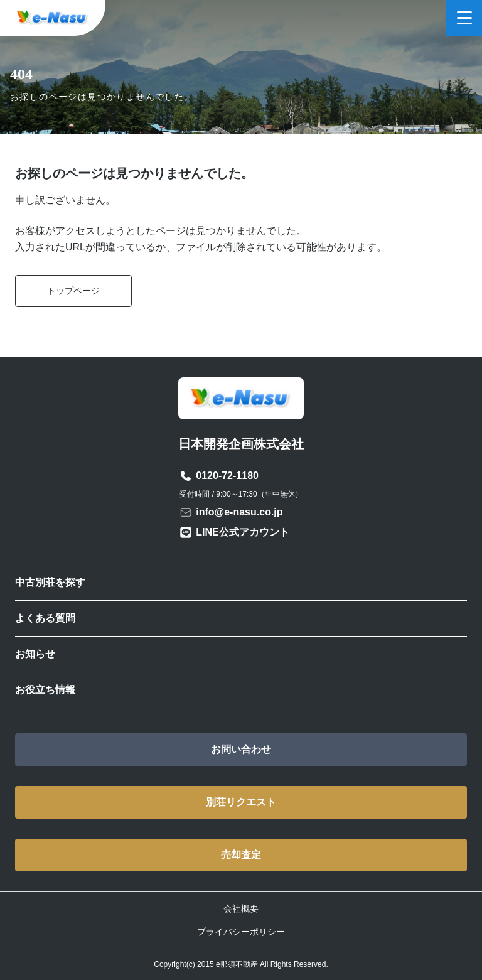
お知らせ (35, 654)
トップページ (73, 291)
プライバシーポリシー (241, 932)
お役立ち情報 (45, 690)
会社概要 (241, 908)
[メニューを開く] (464, 18)
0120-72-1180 (227, 476)
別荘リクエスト (241, 802)
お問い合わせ (241, 749)
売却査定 (241, 855)
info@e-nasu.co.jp (239, 512)
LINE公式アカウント (242, 532)
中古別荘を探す (50, 582)
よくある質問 (45, 618)
